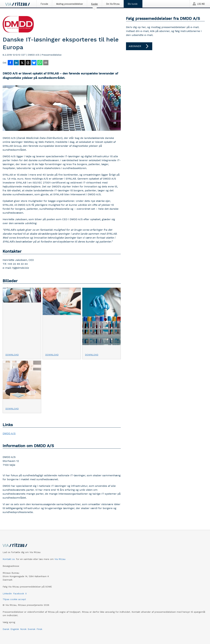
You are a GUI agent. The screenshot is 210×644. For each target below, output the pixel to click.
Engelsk (15, 629)
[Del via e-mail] (46, 63)
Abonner (139, 46)
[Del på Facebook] (10, 63)
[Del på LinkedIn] (16, 63)
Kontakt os (9, 559)
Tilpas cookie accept (14, 599)
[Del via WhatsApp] (40, 63)
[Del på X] (22, 63)
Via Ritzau (60, 559)
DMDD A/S (9, 433)
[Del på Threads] (28, 63)
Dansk (6, 629)
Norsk (23, 629)
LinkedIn (7, 594)
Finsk (39, 629)
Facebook (19, 594)
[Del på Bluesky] (34, 63)
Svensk (31, 629)
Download (12, 355)
